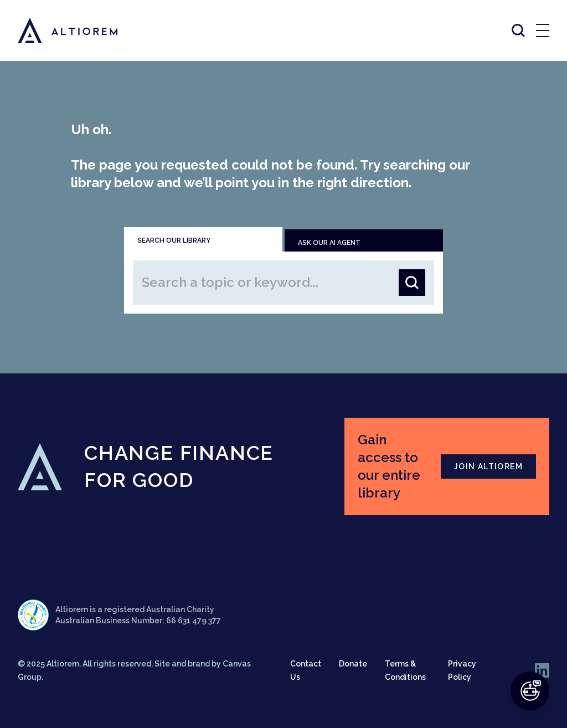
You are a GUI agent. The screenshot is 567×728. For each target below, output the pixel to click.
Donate (353, 664)
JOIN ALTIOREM (488, 466)
